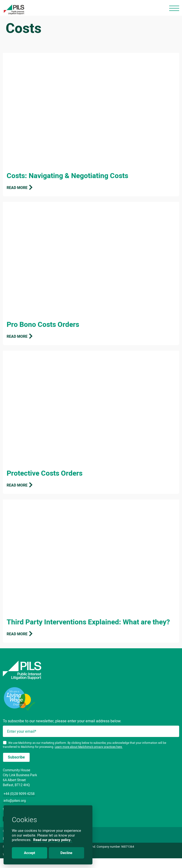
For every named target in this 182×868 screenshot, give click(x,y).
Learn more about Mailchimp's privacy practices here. (89, 747)
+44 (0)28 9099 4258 (19, 794)
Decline (66, 853)
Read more (20, 188)
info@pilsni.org (15, 801)
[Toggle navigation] (174, 8)
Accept (30, 853)
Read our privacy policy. (52, 840)
